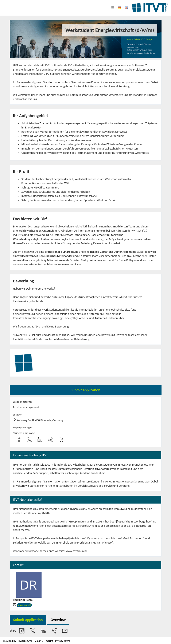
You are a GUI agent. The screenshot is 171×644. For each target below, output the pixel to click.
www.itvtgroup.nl (76, 551)
